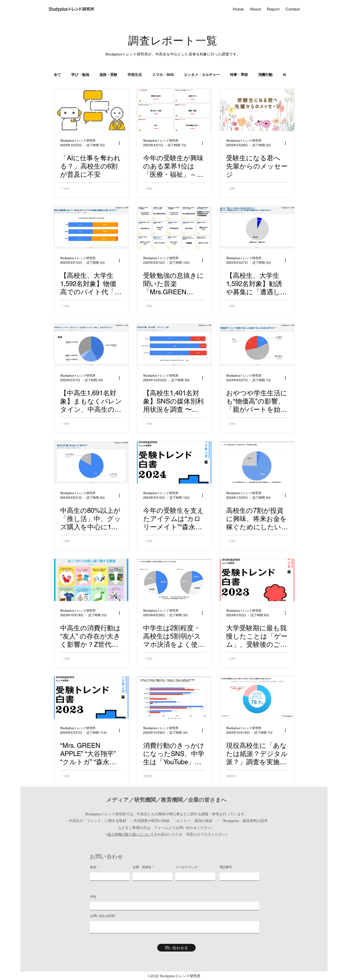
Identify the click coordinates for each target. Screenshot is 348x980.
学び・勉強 (80, 75)
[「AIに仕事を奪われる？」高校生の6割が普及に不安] (91, 110)
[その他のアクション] (121, 143)
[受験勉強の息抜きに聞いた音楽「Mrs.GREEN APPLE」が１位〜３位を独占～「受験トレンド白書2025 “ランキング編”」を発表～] (174, 227)
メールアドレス (186, 867)
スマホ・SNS (163, 75)
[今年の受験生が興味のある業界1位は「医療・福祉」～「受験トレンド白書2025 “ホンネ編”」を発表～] (174, 110)
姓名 (93, 867)
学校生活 (135, 75)
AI (284, 75)
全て (57, 75)
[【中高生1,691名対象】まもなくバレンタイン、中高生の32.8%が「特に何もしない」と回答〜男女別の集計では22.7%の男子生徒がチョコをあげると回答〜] (91, 345)
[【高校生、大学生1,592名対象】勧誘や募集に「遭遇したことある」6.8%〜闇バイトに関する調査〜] (257, 227)
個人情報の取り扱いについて (131, 834)
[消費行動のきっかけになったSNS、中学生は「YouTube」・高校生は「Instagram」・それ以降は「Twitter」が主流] (174, 697)
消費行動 (265, 75)
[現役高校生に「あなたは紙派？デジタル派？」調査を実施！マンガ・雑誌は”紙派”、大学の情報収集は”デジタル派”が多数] (257, 697)
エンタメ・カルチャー (202, 75)
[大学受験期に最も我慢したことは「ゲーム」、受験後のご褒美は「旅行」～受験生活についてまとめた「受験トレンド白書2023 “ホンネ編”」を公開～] (257, 580)
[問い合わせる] (176, 948)
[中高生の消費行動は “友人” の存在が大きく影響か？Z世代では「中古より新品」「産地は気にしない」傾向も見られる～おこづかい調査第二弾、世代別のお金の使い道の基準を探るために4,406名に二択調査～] (91, 580)
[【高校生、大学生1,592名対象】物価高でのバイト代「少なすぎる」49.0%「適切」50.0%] (91, 227)
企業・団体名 (142, 867)
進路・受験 (108, 75)
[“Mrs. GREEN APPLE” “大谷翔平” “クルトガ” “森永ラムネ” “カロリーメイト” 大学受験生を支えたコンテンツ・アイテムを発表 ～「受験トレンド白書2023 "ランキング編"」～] (91, 697)
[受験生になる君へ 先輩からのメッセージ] (257, 110)
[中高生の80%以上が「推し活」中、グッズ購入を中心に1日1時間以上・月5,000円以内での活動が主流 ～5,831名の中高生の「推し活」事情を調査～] (91, 462)
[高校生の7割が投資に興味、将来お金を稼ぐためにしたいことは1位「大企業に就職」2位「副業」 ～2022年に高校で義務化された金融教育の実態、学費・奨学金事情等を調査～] (257, 462)
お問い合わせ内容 (102, 916)
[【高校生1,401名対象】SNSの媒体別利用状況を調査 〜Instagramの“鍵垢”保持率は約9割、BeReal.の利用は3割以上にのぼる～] (174, 345)
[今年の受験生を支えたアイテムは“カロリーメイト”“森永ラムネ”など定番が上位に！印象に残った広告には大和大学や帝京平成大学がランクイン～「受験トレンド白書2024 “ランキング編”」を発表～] (174, 462)
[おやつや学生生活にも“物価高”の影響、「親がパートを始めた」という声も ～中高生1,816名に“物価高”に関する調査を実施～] (257, 345)
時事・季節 (239, 75)
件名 (93, 897)
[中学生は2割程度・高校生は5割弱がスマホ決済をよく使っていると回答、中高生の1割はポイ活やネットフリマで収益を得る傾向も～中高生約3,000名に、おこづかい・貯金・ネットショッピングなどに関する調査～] (174, 580)
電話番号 (226, 867)
